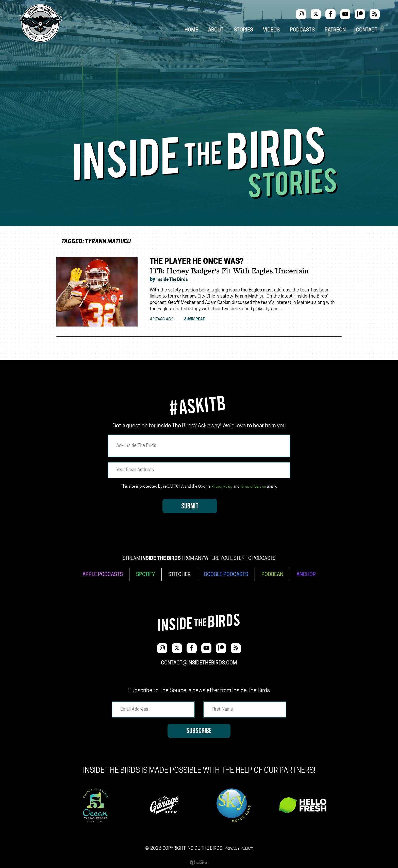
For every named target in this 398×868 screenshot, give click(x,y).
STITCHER (178, 574)
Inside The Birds (175, 280)
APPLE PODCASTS (97, 574)
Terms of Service (254, 487)
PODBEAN (277, 574)
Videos (278, 31)
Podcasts (308, 31)
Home (200, 31)
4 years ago (181, 320)
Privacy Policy (220, 487)
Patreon (340, 31)
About (224, 31)
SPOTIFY (143, 574)
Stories (251, 31)
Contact (370, 31)
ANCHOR (313, 574)
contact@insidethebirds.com (199, 660)
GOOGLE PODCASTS (227, 574)
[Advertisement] (199, 89)
